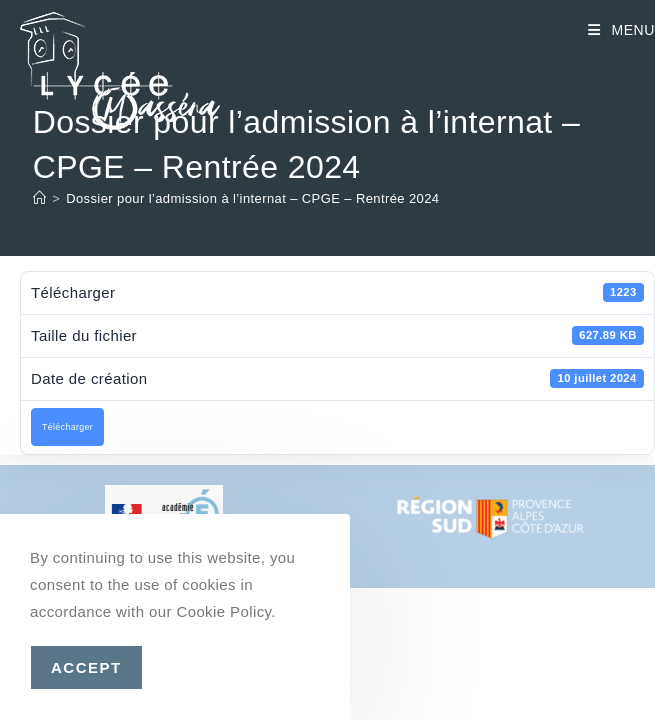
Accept (86, 667)
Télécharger (67, 427)
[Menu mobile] (621, 30)
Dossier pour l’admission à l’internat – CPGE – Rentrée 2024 (252, 198)
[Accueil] (39, 198)
